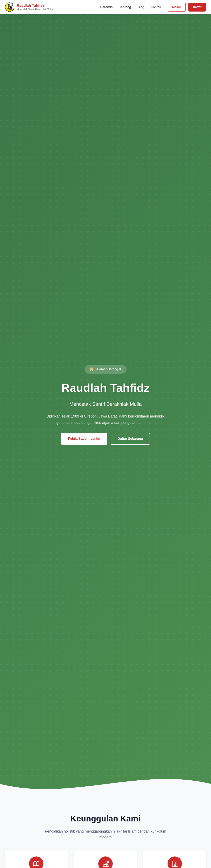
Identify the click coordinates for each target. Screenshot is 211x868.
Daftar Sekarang (130, 439)
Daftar (197, 7)
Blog (141, 7)
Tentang (125, 7)
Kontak (156, 7)
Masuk (177, 7)
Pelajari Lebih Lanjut (84, 439)
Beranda (106, 7)
